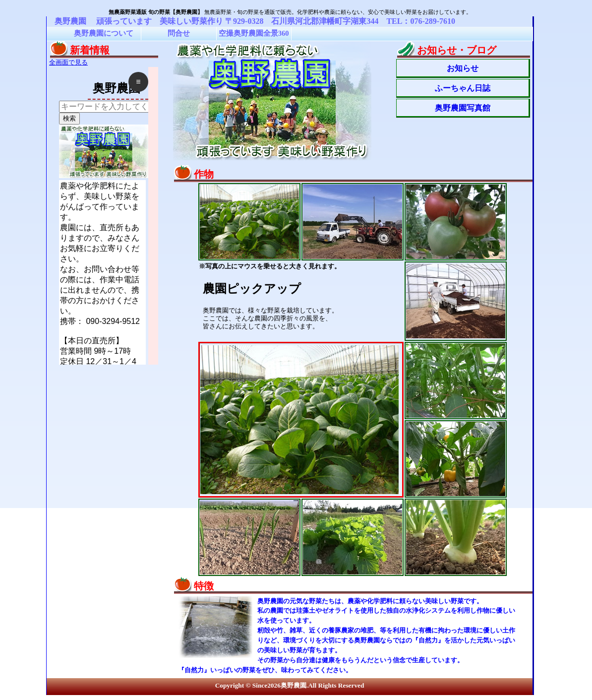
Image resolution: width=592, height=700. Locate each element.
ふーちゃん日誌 (463, 88)
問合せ (179, 33)
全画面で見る (68, 62)
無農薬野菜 (218, 12)
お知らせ (463, 68)
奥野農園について (104, 33)
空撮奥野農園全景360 (254, 33)
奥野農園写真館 (463, 108)
